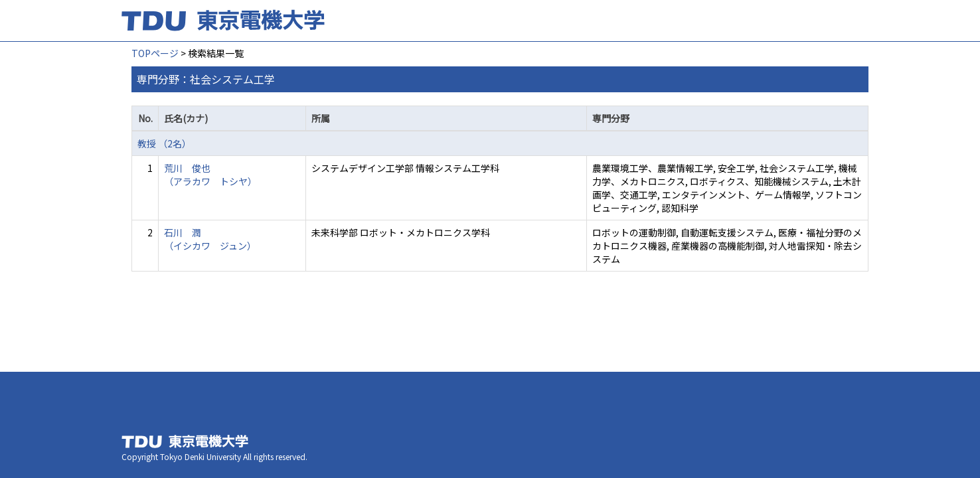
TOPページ (155, 53)
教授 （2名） (164, 143)
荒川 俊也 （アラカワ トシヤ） (210, 175)
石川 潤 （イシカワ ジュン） (210, 239)
